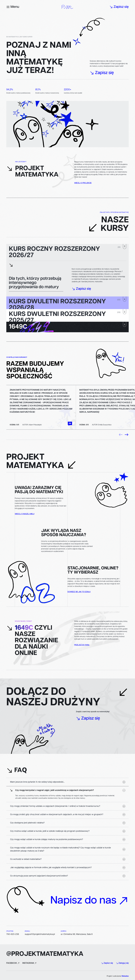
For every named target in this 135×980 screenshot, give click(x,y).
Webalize (125, 976)
